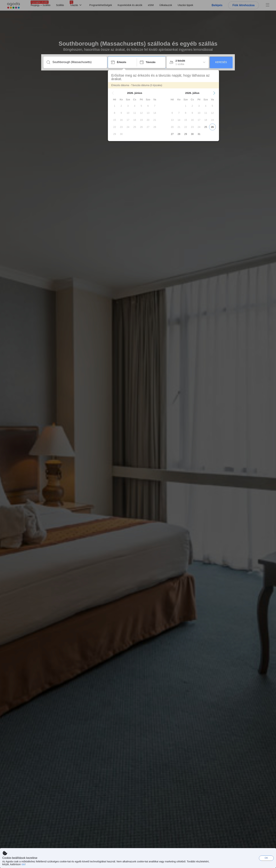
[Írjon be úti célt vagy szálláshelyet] (78, 62)
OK (266, 858)
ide (23, 864)
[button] (113, 93)
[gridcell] (115, 106)
